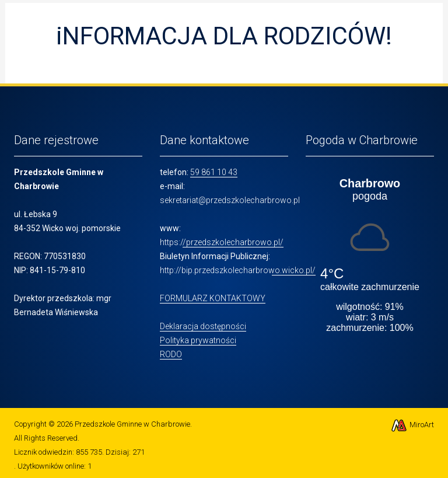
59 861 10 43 (214, 172)
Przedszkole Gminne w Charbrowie (132, 424)
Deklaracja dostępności (203, 326)
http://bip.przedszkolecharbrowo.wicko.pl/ (238, 270)
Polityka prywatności (198, 340)
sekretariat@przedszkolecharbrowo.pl (230, 200)
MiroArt (412, 425)
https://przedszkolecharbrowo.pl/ (222, 242)
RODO (171, 354)
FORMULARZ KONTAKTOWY (213, 298)
